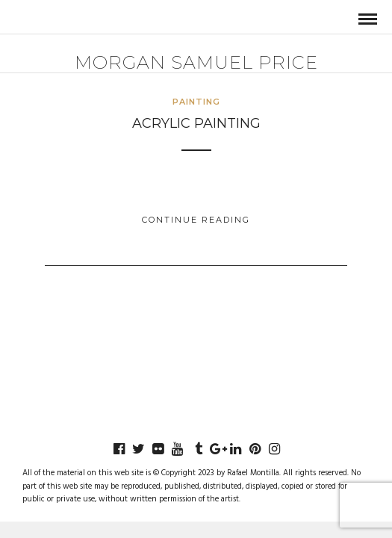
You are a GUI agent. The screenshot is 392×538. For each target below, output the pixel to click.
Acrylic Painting (196, 123)
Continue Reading (196, 220)
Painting (196, 102)
